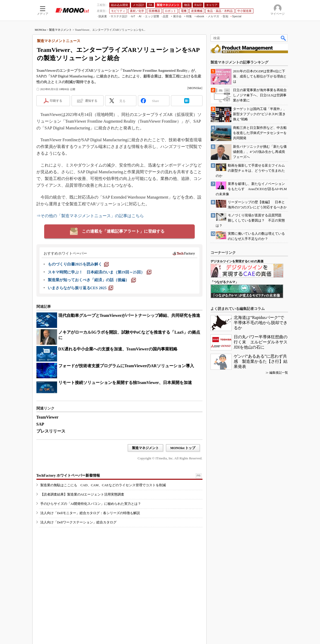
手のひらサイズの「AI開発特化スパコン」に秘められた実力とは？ (91, 504)
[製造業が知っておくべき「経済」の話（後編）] (92, 280)
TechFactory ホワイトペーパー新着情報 (68, 476)
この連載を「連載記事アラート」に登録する (123, 231)
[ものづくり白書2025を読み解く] (78, 264)
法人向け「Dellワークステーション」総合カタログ (78, 522)
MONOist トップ (183, 448)
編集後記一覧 (279, 373)
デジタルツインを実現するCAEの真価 (237, 261)
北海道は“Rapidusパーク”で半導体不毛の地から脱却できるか (261, 323)
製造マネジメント (60, 30)
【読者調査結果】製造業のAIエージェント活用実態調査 (82, 494)
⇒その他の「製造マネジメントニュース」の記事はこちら (90, 216)
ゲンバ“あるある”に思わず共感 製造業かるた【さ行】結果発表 (261, 361)
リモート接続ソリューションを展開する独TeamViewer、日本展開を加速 (125, 383)
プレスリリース (51, 431)
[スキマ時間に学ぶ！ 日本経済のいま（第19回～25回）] (100, 272)
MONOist (41, 30)
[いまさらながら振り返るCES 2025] (81, 288)
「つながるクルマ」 (224, 282)
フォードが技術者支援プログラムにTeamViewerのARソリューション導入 (126, 366)
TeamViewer (48, 417)
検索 (284, 38)
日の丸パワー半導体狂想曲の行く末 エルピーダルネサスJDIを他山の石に (261, 342)
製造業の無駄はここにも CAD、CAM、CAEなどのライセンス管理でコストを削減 (103, 485)
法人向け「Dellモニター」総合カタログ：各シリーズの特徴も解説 (90, 513)
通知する (91, 101)
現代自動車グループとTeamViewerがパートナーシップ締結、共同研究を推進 (129, 315)
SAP (40, 424)
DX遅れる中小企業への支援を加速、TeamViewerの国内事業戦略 (118, 349)
